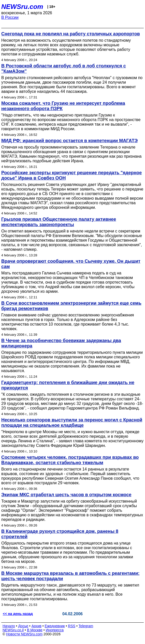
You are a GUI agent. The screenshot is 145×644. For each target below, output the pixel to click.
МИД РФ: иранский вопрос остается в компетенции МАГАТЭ (69, 141)
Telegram (86, 626)
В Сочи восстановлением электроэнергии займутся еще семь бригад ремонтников (71, 306)
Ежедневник (55, 626)
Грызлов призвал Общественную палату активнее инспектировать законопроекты (59, 222)
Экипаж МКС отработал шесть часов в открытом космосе (66, 495)
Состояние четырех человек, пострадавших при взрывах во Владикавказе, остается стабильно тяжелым (70, 460)
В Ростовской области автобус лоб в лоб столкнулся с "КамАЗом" (64, 69)
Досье (23, 626)
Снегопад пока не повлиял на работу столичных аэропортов (71, 34)
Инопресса (55, 630)
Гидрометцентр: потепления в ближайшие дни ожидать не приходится (68, 385)
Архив (37, 626)
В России (10, 17)
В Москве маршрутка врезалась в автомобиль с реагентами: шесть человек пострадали (70, 576)
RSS (72, 626)
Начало (9, 626)
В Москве (35, 630)
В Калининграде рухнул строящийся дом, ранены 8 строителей (60, 534)
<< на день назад (18, 614)
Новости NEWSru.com (24, 634)
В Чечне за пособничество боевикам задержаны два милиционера (61, 343)
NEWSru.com (22, 7)
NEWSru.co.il (13, 630)
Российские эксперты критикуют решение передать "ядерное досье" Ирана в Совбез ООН (71, 175)
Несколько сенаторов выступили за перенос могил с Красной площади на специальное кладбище (72, 423)
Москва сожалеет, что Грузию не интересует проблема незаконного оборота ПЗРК (63, 106)
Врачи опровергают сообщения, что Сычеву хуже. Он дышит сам (71, 264)
